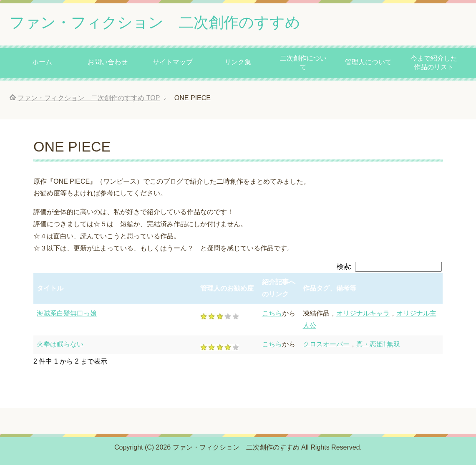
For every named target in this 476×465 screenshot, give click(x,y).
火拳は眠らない (60, 344)
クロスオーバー (326, 344)
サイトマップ (173, 62)
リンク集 (238, 62)
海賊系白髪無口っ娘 (67, 313)
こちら (272, 313)
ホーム (42, 62)
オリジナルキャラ (363, 313)
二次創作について (303, 63)
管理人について (368, 62)
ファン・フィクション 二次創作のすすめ (155, 22)
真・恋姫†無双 (378, 344)
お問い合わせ (108, 62)
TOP (89, 98)
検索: (389, 267)
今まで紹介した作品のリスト (434, 63)
